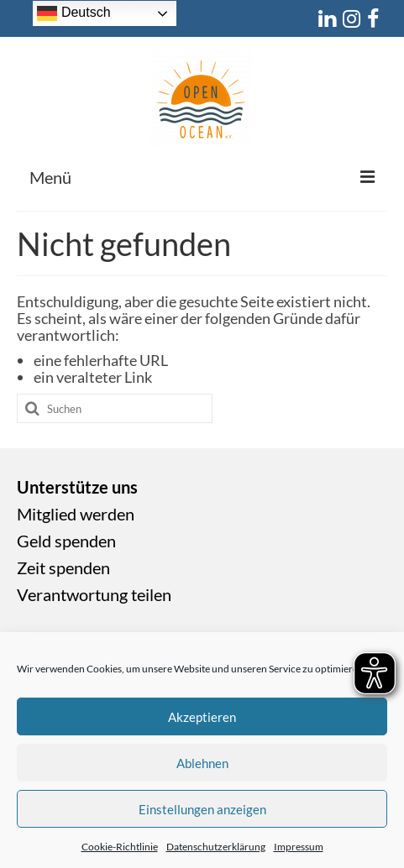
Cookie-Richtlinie (120, 847)
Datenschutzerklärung (216, 847)
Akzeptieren (202, 717)
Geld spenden (66, 541)
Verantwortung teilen (94, 594)
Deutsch (73, 13)
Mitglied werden (76, 514)
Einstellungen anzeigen (202, 809)
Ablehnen (202, 763)
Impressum (299, 847)
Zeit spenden (63, 567)
